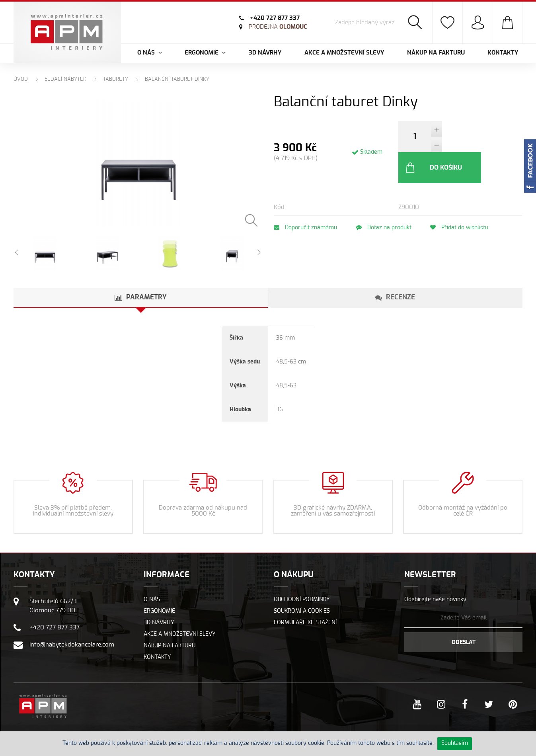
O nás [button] (150, 53)
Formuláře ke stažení (305, 628)
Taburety (116, 79)
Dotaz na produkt (386, 196)
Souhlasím (455, 743)
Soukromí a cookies (302, 616)
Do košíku (477, 137)
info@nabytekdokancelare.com (72, 650)
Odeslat (464, 648)
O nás (152, 605)
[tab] (141, 303)
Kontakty (503, 53)
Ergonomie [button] (205, 53)
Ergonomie (159, 616)
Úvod (21, 79)
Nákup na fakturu (436, 53)
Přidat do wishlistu (464, 196)
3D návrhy (265, 53)
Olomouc (277, 27)
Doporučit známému (305, 196)
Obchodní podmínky (302, 605)
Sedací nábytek (65, 79)
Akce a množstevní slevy (344, 53)
